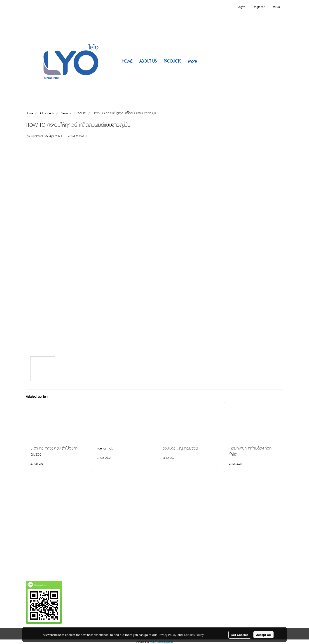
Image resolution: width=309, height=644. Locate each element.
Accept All (263, 635)
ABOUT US (148, 61)
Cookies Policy (194, 635)
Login (241, 7)
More (192, 61)
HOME (127, 61)
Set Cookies (240, 635)
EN (277, 7)
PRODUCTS (172, 61)
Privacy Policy (167, 635)
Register (259, 7)
